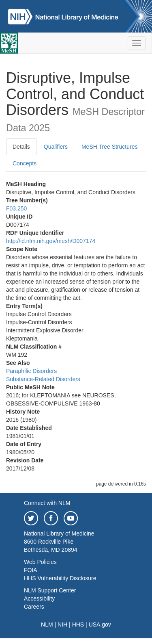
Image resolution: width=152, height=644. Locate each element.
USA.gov (100, 624)
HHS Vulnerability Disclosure (60, 578)
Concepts (25, 163)
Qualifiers (56, 147)
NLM (47, 624)
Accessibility (39, 598)
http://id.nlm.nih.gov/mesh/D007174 (51, 241)
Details (21, 147)
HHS (78, 624)
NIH (62, 624)
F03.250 (16, 208)
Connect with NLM (47, 503)
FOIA (31, 570)
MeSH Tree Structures (110, 147)
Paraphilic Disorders (31, 371)
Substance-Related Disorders (43, 379)
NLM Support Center (50, 590)
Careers (34, 607)
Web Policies (40, 562)
